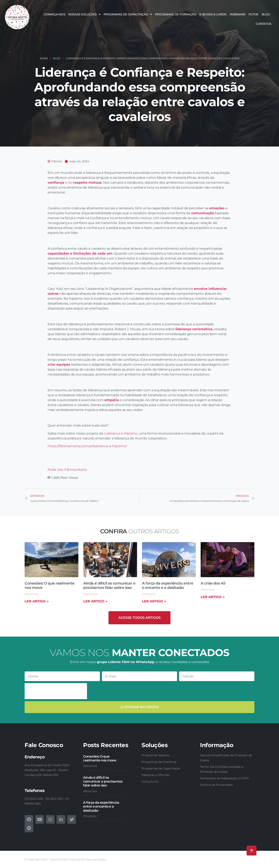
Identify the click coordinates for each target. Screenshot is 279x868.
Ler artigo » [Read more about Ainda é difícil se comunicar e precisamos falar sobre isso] (95, 601)
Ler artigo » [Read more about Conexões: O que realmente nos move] (37, 601)
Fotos (254, 14)
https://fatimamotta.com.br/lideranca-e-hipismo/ (87, 446)
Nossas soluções (84, 14)
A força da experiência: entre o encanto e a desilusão (168, 586)
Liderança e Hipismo (121, 433)
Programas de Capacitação (128, 14)
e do (75, 183)
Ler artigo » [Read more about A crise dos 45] (213, 597)
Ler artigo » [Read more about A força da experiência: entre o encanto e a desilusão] (154, 601)
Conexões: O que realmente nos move (50, 586)
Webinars (238, 14)
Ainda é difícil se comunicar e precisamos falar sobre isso (109, 586)
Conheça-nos (55, 14)
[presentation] (56, 691)
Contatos (264, 24)
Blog (266, 14)
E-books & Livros (213, 14)
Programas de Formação (176, 14)
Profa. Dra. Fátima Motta (67, 470)
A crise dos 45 (213, 583)
